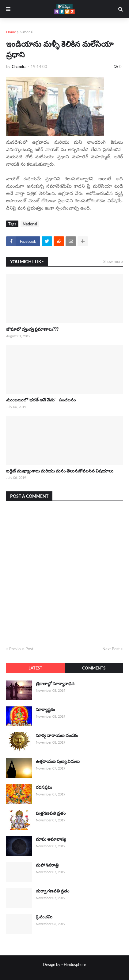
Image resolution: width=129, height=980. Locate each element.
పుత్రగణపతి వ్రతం (51, 813)
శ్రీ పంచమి (44, 917)
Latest (35, 668)
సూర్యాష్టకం (45, 709)
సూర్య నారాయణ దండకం (57, 735)
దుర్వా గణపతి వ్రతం (53, 891)
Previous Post (21, 649)
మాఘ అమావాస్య (51, 839)
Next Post (111, 649)
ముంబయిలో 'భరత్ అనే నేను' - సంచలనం (41, 400)
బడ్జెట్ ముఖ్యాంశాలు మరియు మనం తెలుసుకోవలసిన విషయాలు (60, 471)
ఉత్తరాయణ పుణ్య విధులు (58, 761)
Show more (113, 261)
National (27, 32)
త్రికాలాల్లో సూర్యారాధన (55, 683)
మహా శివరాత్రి (47, 865)
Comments (94, 668)
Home (11, 32)
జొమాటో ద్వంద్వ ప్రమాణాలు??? (32, 329)
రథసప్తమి (44, 787)
